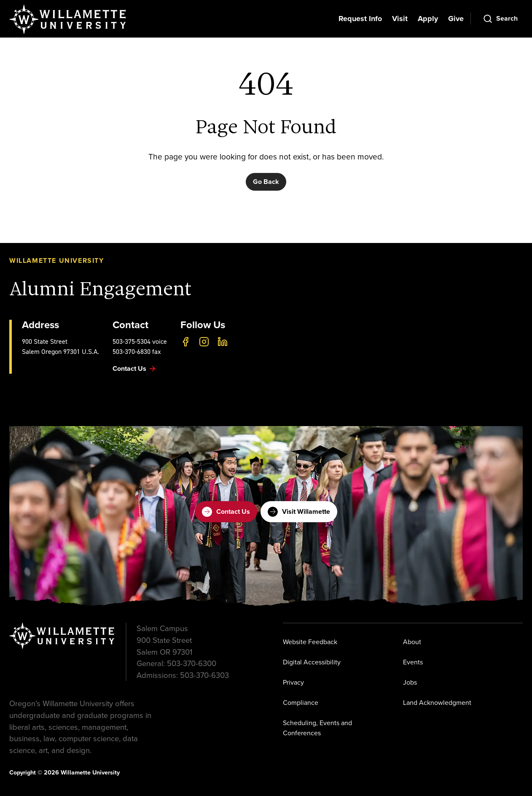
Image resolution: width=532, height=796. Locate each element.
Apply (428, 19)
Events (413, 662)
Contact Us (226, 512)
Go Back (266, 182)
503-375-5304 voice (140, 341)
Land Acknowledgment (437, 703)
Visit (400, 19)
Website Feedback (310, 642)
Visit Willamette (299, 512)
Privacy (293, 682)
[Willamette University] (68, 19)
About (412, 642)
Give (456, 19)
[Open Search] (500, 19)
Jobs (410, 682)
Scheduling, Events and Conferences (317, 728)
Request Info (360, 19)
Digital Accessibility (312, 662)
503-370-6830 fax (137, 352)
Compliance (301, 703)
